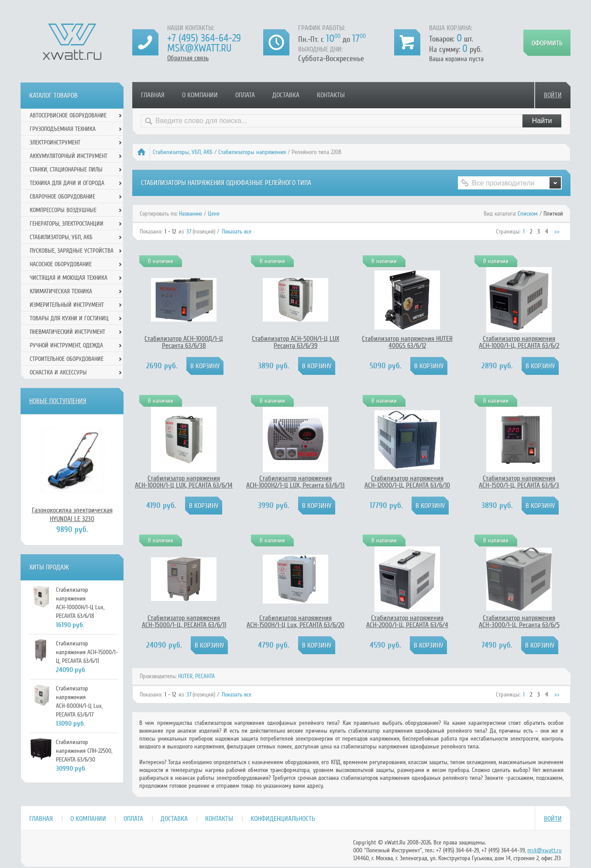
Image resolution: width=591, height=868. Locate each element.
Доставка (286, 95)
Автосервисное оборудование (68, 115)
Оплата (245, 95)
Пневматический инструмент (67, 332)
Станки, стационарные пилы (66, 170)
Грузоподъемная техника (63, 129)
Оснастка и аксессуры (58, 372)
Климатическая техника (61, 291)
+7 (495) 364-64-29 (204, 38)
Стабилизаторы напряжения (252, 152)
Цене (214, 214)
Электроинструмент (55, 142)
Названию (191, 214)
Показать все (237, 232)
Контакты (331, 95)
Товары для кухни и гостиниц (69, 318)
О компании (200, 95)
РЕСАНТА (205, 676)
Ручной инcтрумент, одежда (66, 345)
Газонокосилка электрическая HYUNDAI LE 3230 (72, 515)
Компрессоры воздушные (63, 210)
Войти (553, 95)
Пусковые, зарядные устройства (72, 251)
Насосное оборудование (61, 264)
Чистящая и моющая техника (69, 278)
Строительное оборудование (67, 359)
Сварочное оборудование (62, 197)
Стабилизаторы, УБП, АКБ (183, 152)
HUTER (185, 676)
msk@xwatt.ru (199, 48)
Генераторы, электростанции (67, 224)
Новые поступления (58, 401)
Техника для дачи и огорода (67, 183)
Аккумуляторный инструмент (69, 156)
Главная (153, 95)
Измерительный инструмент (67, 305)
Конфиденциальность (283, 819)
